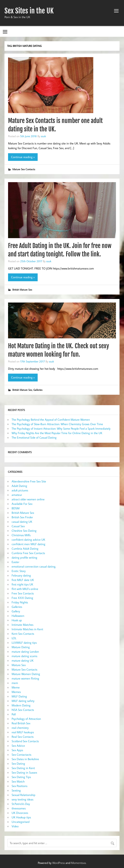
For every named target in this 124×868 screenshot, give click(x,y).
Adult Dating (19, 486)
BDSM (16, 508)
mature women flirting (25, 678)
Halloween (18, 616)
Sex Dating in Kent (23, 768)
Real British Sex (21, 723)
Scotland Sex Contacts (25, 741)
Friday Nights (20, 602)
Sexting (16, 790)
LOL (14, 638)
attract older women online (28, 499)
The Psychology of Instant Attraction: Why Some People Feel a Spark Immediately (61, 428)
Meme (16, 687)
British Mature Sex (22, 290)
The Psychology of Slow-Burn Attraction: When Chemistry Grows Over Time (57, 424)
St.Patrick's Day (21, 804)
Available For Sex (22, 504)
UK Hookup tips (21, 817)
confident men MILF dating (28, 544)
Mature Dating (21, 647)
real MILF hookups (23, 732)
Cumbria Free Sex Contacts (28, 553)
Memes (16, 692)
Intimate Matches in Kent (27, 629)
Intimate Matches (22, 625)
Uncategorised (21, 822)
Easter (15, 562)
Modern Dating (21, 705)
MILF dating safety (23, 701)
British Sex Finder (22, 517)
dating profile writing (24, 557)
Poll (14, 714)
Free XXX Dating (22, 598)
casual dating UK (22, 522)
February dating (21, 575)
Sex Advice (18, 746)
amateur (17, 495)
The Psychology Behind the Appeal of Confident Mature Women (51, 420)
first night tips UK (22, 584)
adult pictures (20, 490)
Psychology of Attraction (26, 719)
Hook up (17, 620)
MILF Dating (19, 696)
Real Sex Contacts (23, 737)
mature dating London (25, 652)
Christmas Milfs (21, 535)
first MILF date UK (23, 580)
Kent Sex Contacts (23, 634)
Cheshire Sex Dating (24, 531)
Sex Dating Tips (21, 777)
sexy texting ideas (22, 799)
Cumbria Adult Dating (25, 548)
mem (15, 683)
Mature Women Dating (26, 674)
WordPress (59, 863)
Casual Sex (18, 526)
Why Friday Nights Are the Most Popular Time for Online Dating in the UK (57, 433)
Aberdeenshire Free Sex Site (29, 481)
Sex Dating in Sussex (24, 772)
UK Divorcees (20, 813)
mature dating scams (24, 656)
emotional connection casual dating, (34, 566)
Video (15, 826)
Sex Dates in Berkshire (25, 759)
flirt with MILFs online (25, 589)
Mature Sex (19, 665)
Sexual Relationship (24, 795)
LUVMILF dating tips (24, 643)
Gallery (16, 611)
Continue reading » (23, 157)
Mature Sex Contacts (24, 169)
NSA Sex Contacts (23, 710)
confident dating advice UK (28, 540)
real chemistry (20, 728)
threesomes (19, 808)
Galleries (38, 390)
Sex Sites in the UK (29, 11)
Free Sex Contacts (23, 593)
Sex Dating (18, 763)
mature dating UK (23, 660)
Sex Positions (19, 786)
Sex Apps (17, 750)
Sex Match (18, 781)
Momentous (78, 863)
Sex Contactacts (21, 755)
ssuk (43, 136)
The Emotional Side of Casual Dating (34, 437)
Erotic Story (19, 571)
